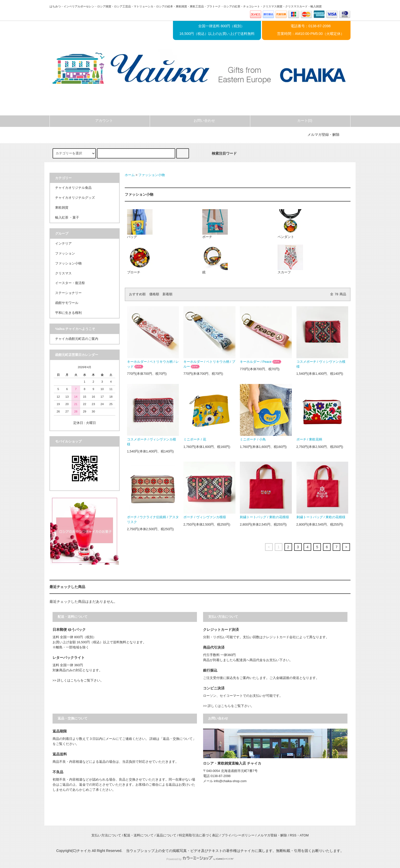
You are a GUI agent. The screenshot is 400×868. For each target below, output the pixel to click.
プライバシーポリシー (238, 835)
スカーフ (290, 259)
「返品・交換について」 (178, 739)
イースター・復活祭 (70, 283)
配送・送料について (139, 835)
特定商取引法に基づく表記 (199, 835)
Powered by (200, 859)
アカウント (100, 121)
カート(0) (300, 121)
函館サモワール (67, 303)
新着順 (167, 294)
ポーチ (215, 224)
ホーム (130, 175)
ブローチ (140, 259)
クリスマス (63, 273)
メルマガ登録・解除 (323, 135)
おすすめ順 (137, 294)
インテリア (63, 244)
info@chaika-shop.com (230, 781)
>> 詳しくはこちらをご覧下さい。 (78, 680)
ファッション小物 (152, 175)
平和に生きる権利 (68, 313)
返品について (166, 835)
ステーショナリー (68, 293)
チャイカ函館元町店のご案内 (77, 339)
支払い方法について (106, 835)
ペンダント (290, 224)
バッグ (140, 224)
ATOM (304, 835)
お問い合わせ (200, 121)
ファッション (65, 253)
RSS (293, 835)
